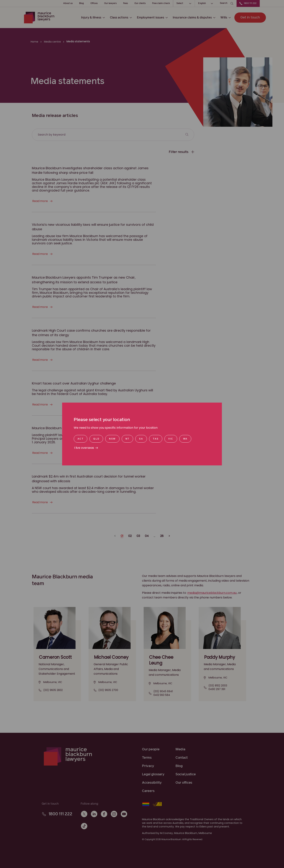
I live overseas (84, 448)
